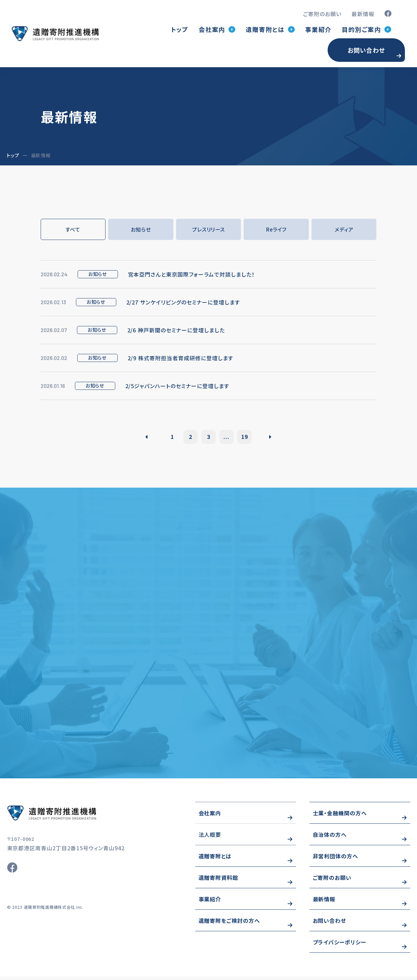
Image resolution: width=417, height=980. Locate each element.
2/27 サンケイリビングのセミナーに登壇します (183, 302)
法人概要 (210, 838)
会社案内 (210, 817)
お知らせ (141, 230)
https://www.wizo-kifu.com (71, 817)
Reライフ (276, 230)
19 (249, 437)
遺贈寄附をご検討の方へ (230, 924)
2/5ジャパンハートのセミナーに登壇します (177, 386)
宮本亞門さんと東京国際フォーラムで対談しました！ (191, 275)
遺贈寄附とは (215, 860)
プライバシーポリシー (340, 946)
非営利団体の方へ (336, 860)
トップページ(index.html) (55, 34)
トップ (180, 29)
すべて (73, 230)
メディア (344, 230)
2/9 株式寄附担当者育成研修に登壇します (180, 358)
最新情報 (363, 14)
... (229, 437)
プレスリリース (208, 230)
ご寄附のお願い (322, 14)
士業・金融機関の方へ (340, 817)
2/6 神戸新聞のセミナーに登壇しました (176, 330)
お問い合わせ (366, 50)
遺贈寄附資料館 (219, 881)
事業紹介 (318, 29)
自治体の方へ (330, 838)
